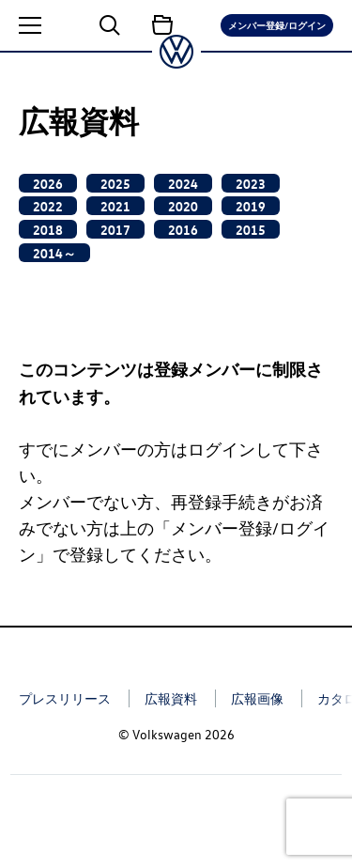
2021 (115, 206)
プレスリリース (65, 698)
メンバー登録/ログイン (277, 25)
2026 (48, 183)
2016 (183, 229)
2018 (48, 229)
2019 (251, 206)
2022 (48, 206)
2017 (115, 229)
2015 (251, 229)
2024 (183, 183)
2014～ (54, 253)
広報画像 (257, 698)
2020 (183, 206)
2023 (251, 183)
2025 (115, 183)
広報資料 (171, 698)
